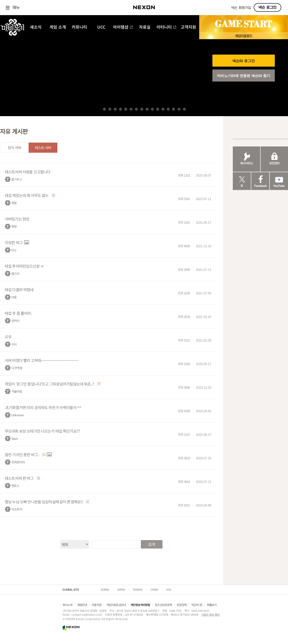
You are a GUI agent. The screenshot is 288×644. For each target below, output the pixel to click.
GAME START (244, 24)
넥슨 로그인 (267, 7)
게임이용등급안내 (116, 605)
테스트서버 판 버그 (19, 478)
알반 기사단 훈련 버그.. (22, 455)
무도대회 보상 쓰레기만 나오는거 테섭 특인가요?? (42, 431)
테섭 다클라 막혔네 (19, 290)
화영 (14, 226)
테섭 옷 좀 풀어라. (18, 313)
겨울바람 (17, 391)
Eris (14, 250)
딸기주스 (17, 179)
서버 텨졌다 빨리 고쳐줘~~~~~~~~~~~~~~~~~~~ (42, 360)
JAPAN (121, 589)
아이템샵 (123, 27)
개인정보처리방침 (140, 605)
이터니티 (166, 27)
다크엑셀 (17, 368)
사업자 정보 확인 (210, 614)
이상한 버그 (14, 242)
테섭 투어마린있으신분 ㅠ (24, 266)
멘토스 (15, 486)
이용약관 (97, 605)
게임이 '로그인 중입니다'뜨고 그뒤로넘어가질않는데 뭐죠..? (49, 384)
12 (163, 109)
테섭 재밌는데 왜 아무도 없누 (27, 195)
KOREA (105, 589)
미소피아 (17, 509)
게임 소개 (58, 27)
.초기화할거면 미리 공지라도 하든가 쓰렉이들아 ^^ (43, 407)
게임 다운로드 (244, 36)
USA (168, 589)
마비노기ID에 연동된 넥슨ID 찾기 (244, 76)
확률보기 (212, 605)
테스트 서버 (43, 148)
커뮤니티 (79, 27)
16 (184, 109)
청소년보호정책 (163, 605)
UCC (101, 27)
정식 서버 (14, 148)
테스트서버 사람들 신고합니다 (28, 172)
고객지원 (188, 27)
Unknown (18, 415)
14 (174, 109)
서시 (14, 344)
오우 (8, 337)
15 (179, 109)
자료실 (145, 27)
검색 (151, 544)
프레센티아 (18, 462)
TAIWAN (138, 589)
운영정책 (182, 605)
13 (168, 109)
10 (152, 109)
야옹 (14, 297)
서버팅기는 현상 (17, 219)
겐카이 (15, 321)
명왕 (14, 203)
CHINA (154, 589)
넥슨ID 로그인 (244, 61)
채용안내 (82, 605)
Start (14, 439)
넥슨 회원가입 (241, 8)
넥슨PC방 (197, 605)
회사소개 (68, 605)
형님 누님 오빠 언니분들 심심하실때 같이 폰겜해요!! (44, 502)
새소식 (36, 27)
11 (158, 109)
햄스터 (15, 274)
